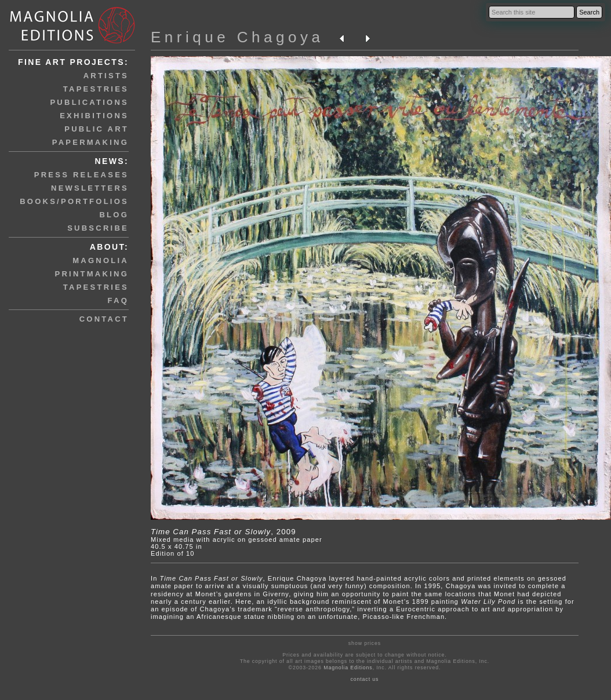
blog (114, 215)
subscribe (98, 228)
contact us (364, 679)
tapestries (96, 89)
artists (106, 76)
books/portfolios (74, 201)
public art (97, 129)
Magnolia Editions (348, 668)
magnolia (101, 260)
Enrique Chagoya (237, 37)
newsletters (90, 188)
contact (104, 319)
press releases (81, 175)
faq (118, 300)
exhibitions (94, 116)
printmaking (92, 274)
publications (89, 102)
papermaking (90, 142)
